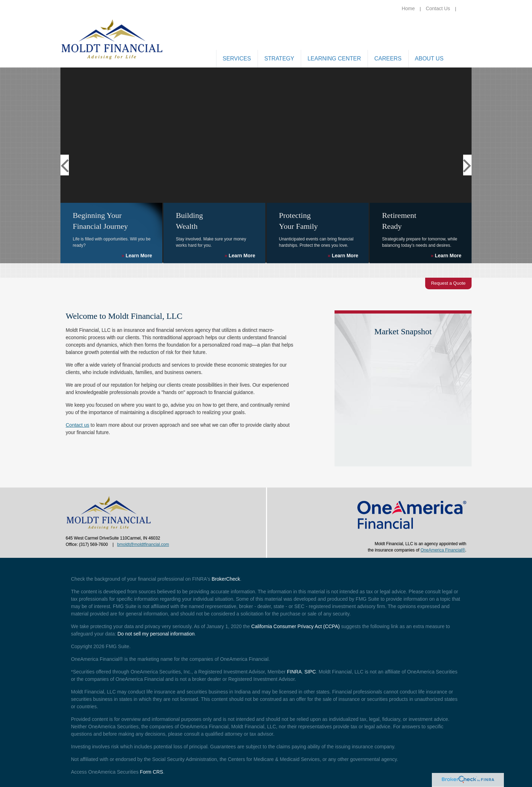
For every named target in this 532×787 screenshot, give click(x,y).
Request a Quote (448, 283)
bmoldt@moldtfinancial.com (143, 544)
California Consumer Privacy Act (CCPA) (296, 626)
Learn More (137, 256)
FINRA (294, 672)
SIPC (310, 672)
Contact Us (438, 8)
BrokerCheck (226, 579)
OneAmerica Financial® (443, 550)
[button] (237, 59)
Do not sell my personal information (156, 634)
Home (408, 8)
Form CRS (151, 772)
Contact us (77, 425)
